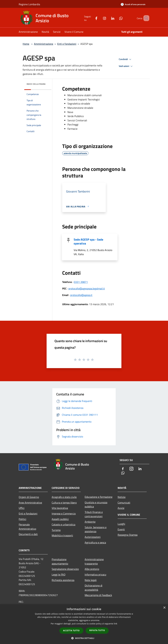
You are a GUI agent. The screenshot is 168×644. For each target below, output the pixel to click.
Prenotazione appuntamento (60, 561)
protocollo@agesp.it (81, 295)
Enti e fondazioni (67, 44)
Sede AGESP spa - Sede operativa (88, 241)
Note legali (91, 580)
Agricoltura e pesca (95, 542)
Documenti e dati (28, 534)
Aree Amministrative (30, 503)
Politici (22, 519)
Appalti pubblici (60, 519)
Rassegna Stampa (128, 535)
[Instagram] (100, 18)
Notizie (122, 497)
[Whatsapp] (116, 18)
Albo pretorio (92, 569)
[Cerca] (145, 18)
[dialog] (84, 624)
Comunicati (124, 503)
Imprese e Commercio (64, 513)
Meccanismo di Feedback (98, 595)
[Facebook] (92, 18)
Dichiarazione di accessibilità (94, 588)
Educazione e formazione (99, 497)
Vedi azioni (126, 66)
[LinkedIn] (108, 18)
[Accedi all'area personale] (133, 4)
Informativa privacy (95, 574)
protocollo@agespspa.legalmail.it (87, 288)
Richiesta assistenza (63, 580)
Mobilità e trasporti (62, 535)
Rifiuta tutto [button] (97, 630)
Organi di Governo (29, 497)
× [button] (164, 608)
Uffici (22, 508)
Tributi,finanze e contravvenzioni (94, 514)
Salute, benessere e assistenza (96, 529)
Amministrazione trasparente (94, 561)
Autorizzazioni (93, 537)
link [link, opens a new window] (116, 624)
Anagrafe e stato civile (64, 497)
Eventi (121, 529)
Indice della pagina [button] (36, 84)
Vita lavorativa (60, 508)
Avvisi (121, 508)
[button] (84, 638)
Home (26, 44)
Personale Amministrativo (27, 527)
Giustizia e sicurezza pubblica (96, 505)
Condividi (126, 59)
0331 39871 (81, 282)
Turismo (56, 530)
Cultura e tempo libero (64, 503)
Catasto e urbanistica (63, 524)
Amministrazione (44, 44)
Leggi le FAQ (59, 574)
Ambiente (90, 522)
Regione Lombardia (29, 4)
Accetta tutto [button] (71, 631)
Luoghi (121, 524)
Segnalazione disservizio (65, 569)
